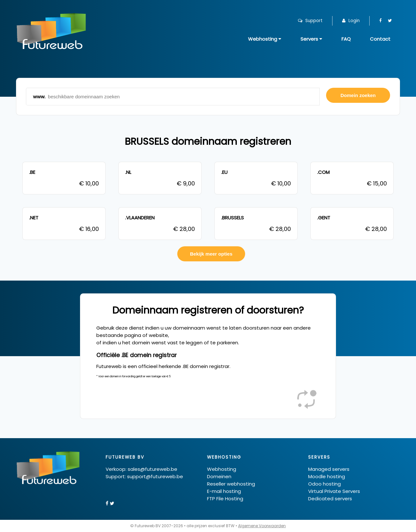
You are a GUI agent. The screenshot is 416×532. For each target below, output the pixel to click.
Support (310, 21)
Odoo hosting (324, 484)
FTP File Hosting (225, 499)
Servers (311, 39)
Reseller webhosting (231, 484)
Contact (380, 39)
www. (173, 97)
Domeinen (219, 476)
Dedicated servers (330, 499)
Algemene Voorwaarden (262, 526)
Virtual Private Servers (334, 491)
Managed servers (329, 469)
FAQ (346, 39)
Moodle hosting (327, 476)
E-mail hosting (224, 491)
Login (351, 21)
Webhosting (265, 39)
